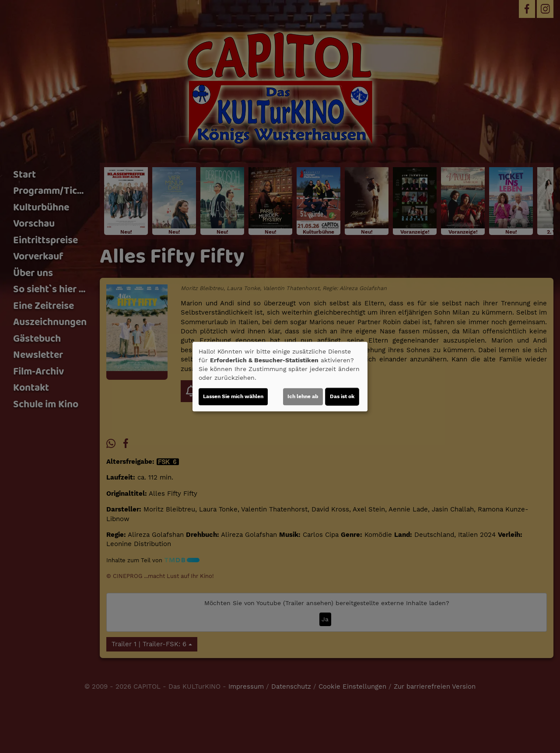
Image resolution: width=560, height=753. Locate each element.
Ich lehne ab (303, 396)
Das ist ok (342, 396)
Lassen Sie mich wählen (233, 396)
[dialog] (280, 377)
